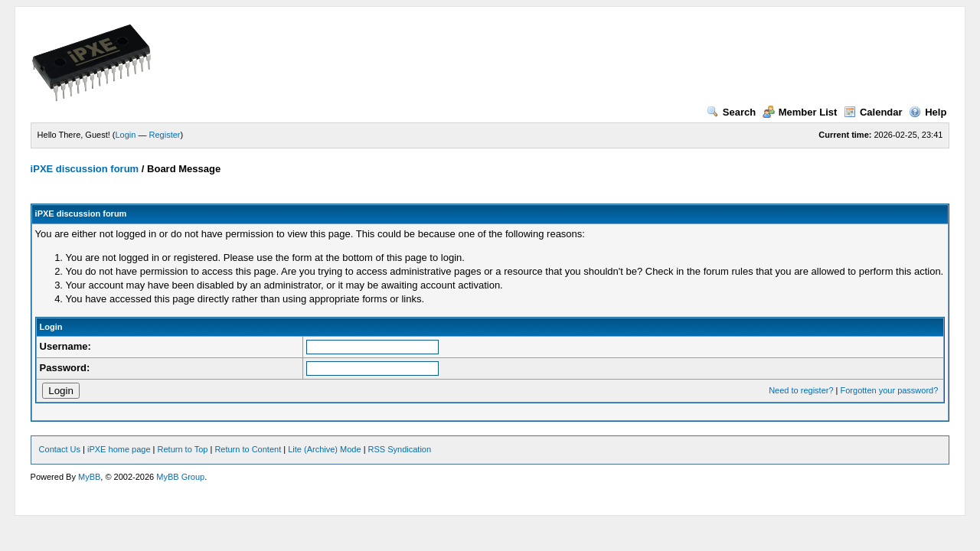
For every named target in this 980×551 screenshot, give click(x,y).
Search (731, 112)
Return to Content (248, 449)
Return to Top (183, 449)
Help (928, 112)
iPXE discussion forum (85, 169)
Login (126, 135)
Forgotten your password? (890, 390)
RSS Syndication (400, 449)
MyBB (89, 477)
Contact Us (60, 449)
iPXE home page (119, 449)
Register (165, 135)
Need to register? (801, 390)
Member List (800, 112)
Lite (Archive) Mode (324, 449)
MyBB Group (180, 477)
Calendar (873, 112)
